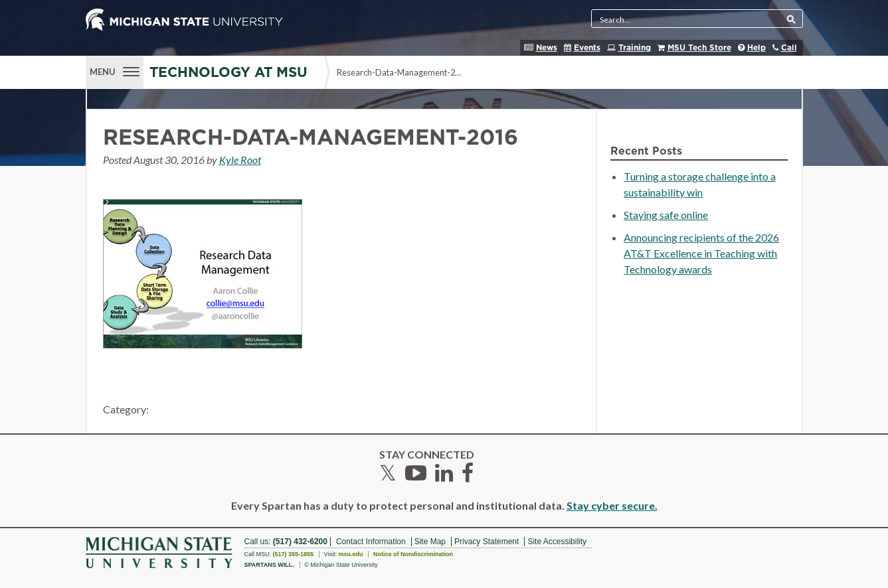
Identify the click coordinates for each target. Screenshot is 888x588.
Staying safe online (666, 215)
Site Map (430, 542)
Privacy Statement (487, 542)
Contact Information (371, 542)
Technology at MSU (228, 73)
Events (587, 48)
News (547, 48)
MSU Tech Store (699, 48)
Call (789, 48)
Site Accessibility (557, 542)
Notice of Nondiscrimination (413, 554)
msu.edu (350, 554)
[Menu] (115, 70)
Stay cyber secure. (612, 505)
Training (635, 48)
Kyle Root (240, 160)
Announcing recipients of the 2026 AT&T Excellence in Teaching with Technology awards (701, 253)
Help (756, 48)
